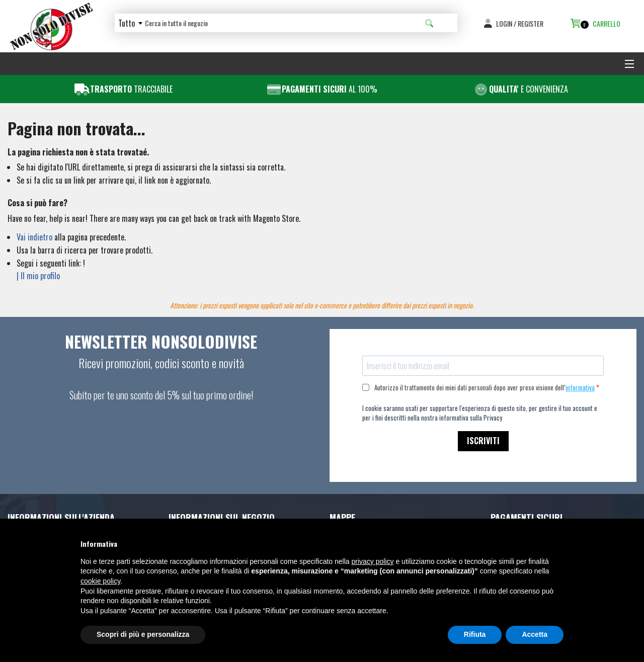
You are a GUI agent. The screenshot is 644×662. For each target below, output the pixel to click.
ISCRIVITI (483, 441)
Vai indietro (34, 237)
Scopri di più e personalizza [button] (143, 634)
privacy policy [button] (373, 561)
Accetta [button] (535, 634)
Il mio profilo (40, 276)
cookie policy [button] (100, 581)
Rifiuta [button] (475, 634)
